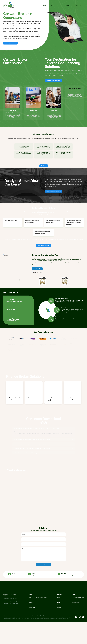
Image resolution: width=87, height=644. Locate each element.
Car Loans (31, 602)
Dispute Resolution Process (78, 597)
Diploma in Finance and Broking (10, 601)
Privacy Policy (75, 600)
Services (36, 5)
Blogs (50, 5)
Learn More (37, 269)
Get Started (44, 166)
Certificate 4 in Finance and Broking (11, 604)
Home (59, 597)
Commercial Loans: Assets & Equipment (37, 600)
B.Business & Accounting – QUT (10, 599)
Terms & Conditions (76, 602)
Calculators (58, 5)
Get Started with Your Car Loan (53, 80)
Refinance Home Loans (34, 605)
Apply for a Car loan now (10, 43)
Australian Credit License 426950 (10, 606)
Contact (67, 5)
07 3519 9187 (78, 5)
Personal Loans (32, 607)
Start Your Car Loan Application (54, 191)
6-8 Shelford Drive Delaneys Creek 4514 (70, 575)
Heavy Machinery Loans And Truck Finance (38, 597)
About (44, 5)
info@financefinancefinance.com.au (39, 575)
